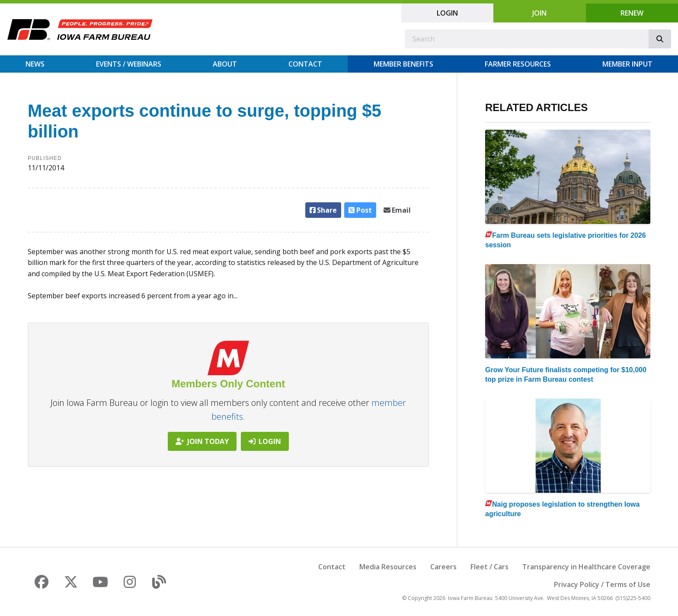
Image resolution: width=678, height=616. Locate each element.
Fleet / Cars (489, 567)
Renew (632, 13)
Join (539, 13)
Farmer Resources (518, 64)
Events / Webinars (129, 64)
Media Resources (388, 567)
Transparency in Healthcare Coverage (586, 567)
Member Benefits (403, 64)
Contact (305, 64)
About (225, 64)
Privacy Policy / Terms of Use (602, 584)
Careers (443, 567)
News (35, 64)
